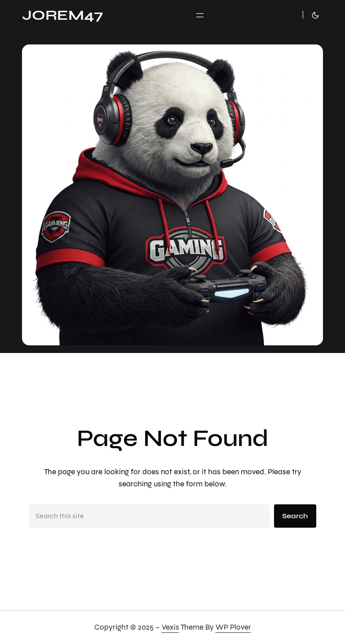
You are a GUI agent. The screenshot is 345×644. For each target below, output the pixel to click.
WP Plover (233, 627)
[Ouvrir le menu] (200, 15)
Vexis (170, 627)
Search (295, 516)
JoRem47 (63, 15)
